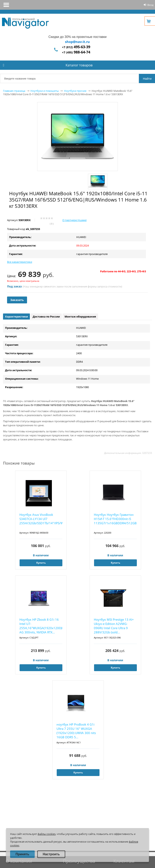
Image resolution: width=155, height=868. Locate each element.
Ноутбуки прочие (75, 91)
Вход (150, 5)
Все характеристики (20, 262)
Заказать (17, 300)
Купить (41, 563)
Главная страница (14, 91)
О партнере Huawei (74, 220)
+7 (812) (76, 47)
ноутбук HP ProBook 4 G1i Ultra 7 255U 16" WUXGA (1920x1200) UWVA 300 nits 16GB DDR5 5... (76, 731)
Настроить (51, 854)
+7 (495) (76, 52)
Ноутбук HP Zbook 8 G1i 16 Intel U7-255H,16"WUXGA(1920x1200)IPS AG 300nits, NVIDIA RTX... (41, 626)
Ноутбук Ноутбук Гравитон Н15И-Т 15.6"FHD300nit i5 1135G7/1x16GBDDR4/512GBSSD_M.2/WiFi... (115, 519)
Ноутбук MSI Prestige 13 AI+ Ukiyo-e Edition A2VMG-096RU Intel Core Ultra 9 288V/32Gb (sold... (114, 626)
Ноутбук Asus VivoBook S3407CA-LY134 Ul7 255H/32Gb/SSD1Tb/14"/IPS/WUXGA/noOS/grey (41, 519)
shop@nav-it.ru (77, 42)
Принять (22, 854)
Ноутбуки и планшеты (45, 91)
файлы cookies (47, 834)
